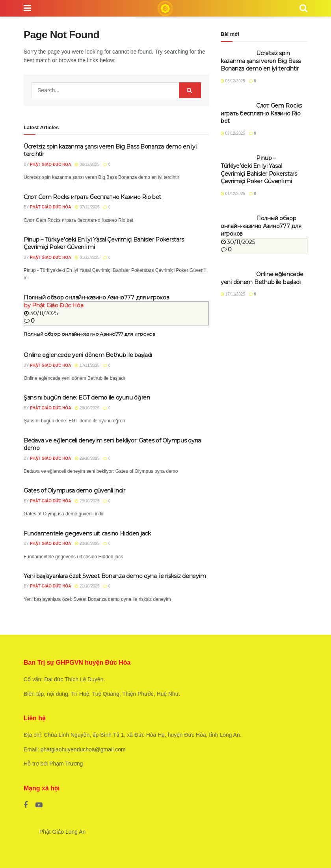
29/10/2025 (87, 408)
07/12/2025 (87, 207)
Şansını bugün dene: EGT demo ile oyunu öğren (87, 398)
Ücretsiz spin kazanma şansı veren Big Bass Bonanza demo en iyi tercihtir (261, 61)
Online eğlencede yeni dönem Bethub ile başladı (88, 355)
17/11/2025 (87, 365)
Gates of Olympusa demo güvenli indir (74, 491)
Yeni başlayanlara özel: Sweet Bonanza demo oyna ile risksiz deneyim (115, 576)
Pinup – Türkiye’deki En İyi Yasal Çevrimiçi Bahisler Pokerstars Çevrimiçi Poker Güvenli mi (259, 170)
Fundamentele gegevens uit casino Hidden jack (87, 533)
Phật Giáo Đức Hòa (50, 164)
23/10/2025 (87, 544)
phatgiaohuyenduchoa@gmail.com (83, 749)
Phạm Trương (66, 764)
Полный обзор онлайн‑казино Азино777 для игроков (97, 297)
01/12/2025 (87, 257)
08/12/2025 (87, 164)
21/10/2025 (87, 586)
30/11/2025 (41, 313)
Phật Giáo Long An (62, 832)
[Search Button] (190, 90)
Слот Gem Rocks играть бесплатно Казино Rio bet (92, 197)
